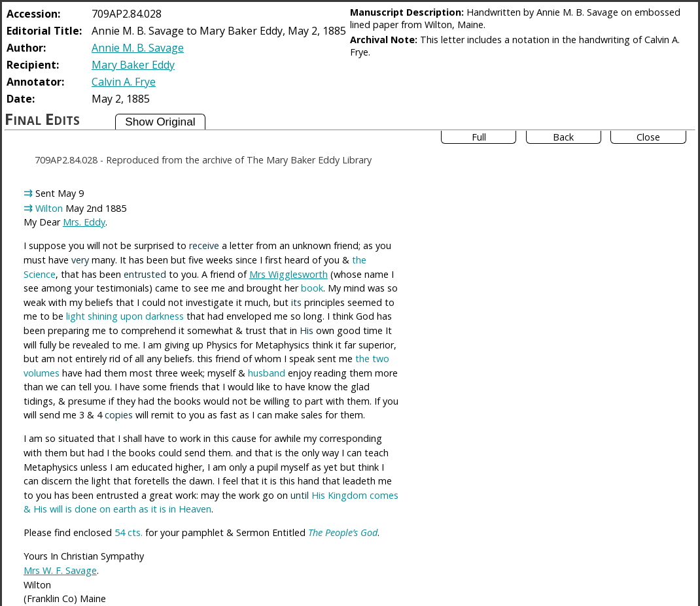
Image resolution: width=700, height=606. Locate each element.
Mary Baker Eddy (133, 65)
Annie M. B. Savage (138, 48)
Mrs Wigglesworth (289, 274)
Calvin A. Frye (124, 82)
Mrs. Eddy (84, 222)
